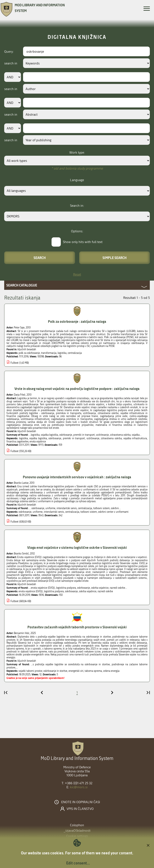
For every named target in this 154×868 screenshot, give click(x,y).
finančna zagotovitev (17, 442)
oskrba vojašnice (88, 591)
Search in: (77, 206)
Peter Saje (19, 328)
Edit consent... (78, 863)
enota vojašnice (38, 442)
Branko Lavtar (21, 483)
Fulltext (14, 363)
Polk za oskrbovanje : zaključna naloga (77, 321)
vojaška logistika (38, 438)
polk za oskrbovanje (29, 353)
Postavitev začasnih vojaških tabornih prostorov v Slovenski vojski (77, 627)
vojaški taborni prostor (30, 671)
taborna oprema (93, 671)
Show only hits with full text (83, 242)
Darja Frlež (20, 395)
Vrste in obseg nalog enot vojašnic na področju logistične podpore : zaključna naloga (77, 389)
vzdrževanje (93, 438)
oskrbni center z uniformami (113, 512)
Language (77, 180)
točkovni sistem (89, 512)
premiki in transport (74, 438)
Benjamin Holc (22, 633)
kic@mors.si (79, 787)
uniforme (38, 512)
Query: (9, 52)
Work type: (77, 152)
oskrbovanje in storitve (55, 671)
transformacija (49, 353)
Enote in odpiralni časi (81, 802)
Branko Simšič (21, 554)
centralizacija (75, 353)
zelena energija (111, 671)
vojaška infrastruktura (135, 438)
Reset (77, 274)
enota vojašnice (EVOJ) (31, 591)
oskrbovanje (55, 438)
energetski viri (76, 671)
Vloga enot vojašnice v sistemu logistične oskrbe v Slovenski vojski (77, 547)
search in (11, 63)
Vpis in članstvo (80, 809)
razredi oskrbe (105, 591)
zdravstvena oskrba (111, 438)
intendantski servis (54, 512)
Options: (77, 231)
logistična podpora (54, 591)
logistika (62, 353)
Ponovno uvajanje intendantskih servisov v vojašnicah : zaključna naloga (77, 477)
